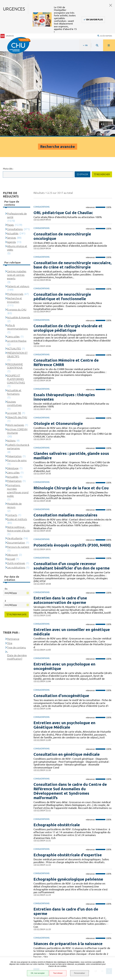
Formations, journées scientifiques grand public (18, 406)
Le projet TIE (14, 328)
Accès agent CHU (17, 940)
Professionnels (15, 209)
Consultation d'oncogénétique (61, 611)
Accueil (11, 474)
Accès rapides (105, 36)
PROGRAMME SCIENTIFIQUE (15, 281)
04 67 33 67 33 (88, 914)
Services (11, 153)
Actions (11, 356)
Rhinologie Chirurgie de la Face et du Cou (71, 403)
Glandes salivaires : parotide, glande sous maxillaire (71, 371)
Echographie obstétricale (57, 740)
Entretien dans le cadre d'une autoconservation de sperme (60, 515)
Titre (10, 558)
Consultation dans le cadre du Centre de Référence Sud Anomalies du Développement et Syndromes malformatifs (70, 706)
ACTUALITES (14, 264)
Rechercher (103, 89)
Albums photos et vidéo (17, 163)
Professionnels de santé (17, 130)
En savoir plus (95, 20)
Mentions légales (18, 949)
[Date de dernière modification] (17, 572)
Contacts (12, 430)
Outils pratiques (16, 478)
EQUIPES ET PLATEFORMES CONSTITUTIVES (16, 294)
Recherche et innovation (14, 215)
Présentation (14, 371)
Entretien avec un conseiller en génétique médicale (72, 547)
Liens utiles (13, 252)
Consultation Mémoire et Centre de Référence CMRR (66, 278)
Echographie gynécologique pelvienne (68, 794)
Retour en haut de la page (108, 897)
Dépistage (13, 383)
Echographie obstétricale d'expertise (68, 770)
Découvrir (12, 470)
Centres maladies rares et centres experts (17, 190)
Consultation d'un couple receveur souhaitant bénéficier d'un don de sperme (72, 481)
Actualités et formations (14, 307)
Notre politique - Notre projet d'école (18, 444)
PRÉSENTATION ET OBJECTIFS (17, 270)
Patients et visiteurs (18, 201)
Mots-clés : (8, 84)
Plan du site (15, 957)
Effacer (84, 89)
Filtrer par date (18, 530)
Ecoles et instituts (17, 434)
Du (6, 504)
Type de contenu (16, 563)
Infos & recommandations (17, 242)
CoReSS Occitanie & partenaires (18, 362)
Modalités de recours (14, 421)
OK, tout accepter (38, 973)
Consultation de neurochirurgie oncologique (62, 151)
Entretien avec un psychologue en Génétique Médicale (64, 640)
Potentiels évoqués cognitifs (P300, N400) (72, 460)
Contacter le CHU (90, 905)
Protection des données (21, 953)
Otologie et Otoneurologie (58, 338)
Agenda (11, 157)
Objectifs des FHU (17, 332)
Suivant (109, 886)
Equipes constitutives (14, 318)
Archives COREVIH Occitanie (17, 346)
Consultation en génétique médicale (67, 669)
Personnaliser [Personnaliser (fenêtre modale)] (79, 973)
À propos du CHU (17, 225)
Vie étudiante (15, 453)
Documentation (16, 458)
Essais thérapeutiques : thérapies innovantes (64, 312)
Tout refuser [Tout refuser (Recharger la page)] (58, 973)
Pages (10, 140)
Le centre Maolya (17, 256)
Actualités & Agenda (18, 233)
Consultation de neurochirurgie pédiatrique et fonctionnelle (62, 211)
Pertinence (13, 554)
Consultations (15, 144)
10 (96, 886)
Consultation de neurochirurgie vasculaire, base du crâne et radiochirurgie (72, 180)
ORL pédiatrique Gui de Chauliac (63, 128)
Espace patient (16, 936)
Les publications (16, 483)
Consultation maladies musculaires (65, 430)
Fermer (111, 5)
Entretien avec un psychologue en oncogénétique (64, 581)
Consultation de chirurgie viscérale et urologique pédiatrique (68, 243)
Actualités (13, 149)
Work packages (15, 340)
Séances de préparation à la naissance (68, 859)
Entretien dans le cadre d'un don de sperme (66, 826)
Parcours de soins (17, 375)
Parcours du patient (18, 462)
